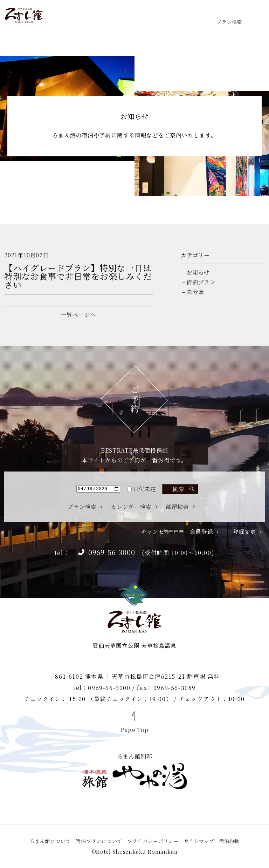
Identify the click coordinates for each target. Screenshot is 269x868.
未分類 (195, 292)
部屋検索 (177, 507)
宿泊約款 (229, 841)
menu (254, 15)
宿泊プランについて (99, 841)
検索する (180, 489)
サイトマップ (199, 841)
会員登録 (202, 532)
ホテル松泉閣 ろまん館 (24, 15)
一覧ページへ (79, 315)
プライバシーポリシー (153, 841)
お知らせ (198, 272)
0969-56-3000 (112, 552)
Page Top (134, 729)
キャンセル (156, 532)
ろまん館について (50, 841)
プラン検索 (229, 21)
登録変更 (245, 532)
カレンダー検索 (131, 507)
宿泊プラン (201, 282)
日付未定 (142, 489)
